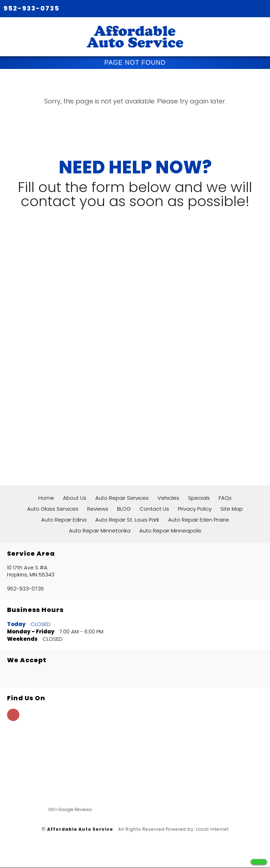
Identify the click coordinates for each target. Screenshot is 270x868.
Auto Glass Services (53, 509)
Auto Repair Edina (64, 520)
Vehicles (168, 498)
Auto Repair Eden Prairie (199, 520)
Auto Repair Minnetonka (100, 531)
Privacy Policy (195, 509)
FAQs (225, 498)
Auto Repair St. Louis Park (127, 520)
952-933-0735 (31, 8)
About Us (75, 498)
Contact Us (154, 509)
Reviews (98, 509)
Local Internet (213, 829)
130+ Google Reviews (70, 809)
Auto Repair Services (122, 498)
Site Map (232, 509)
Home (46, 498)
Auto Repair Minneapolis (170, 531)
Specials (199, 498)
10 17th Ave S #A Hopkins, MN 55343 (31, 571)
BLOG (124, 509)
